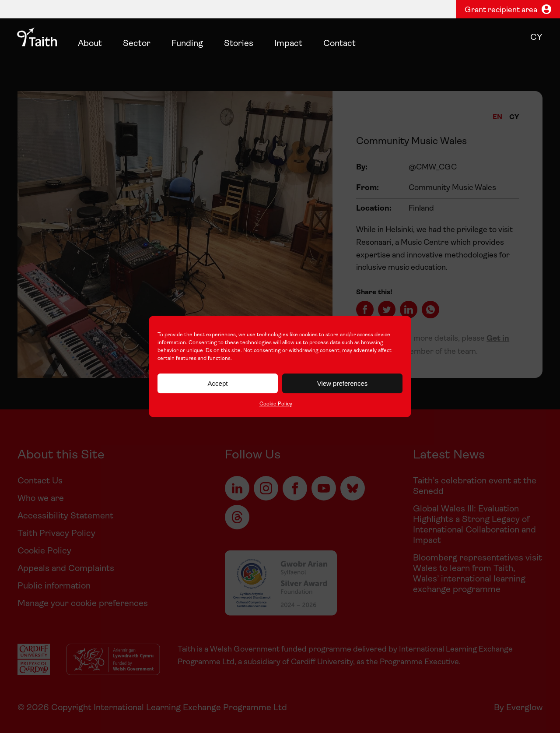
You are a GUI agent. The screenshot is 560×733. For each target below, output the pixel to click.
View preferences (343, 383)
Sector (137, 44)
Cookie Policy (276, 404)
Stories (239, 44)
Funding (187, 44)
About (90, 44)
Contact (339, 44)
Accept (218, 383)
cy (536, 38)
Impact (288, 44)
